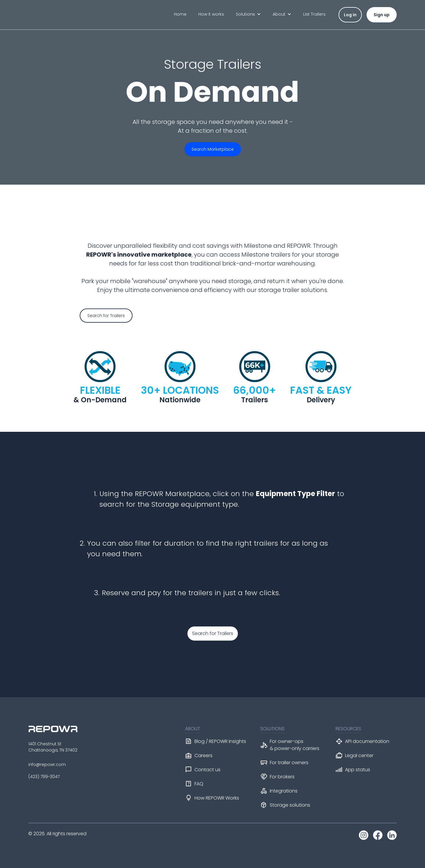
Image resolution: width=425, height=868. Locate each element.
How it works (211, 14)
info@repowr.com (47, 764)
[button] (248, 14)
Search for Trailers (213, 633)
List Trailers (314, 14)
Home (180, 14)
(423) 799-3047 (44, 777)
